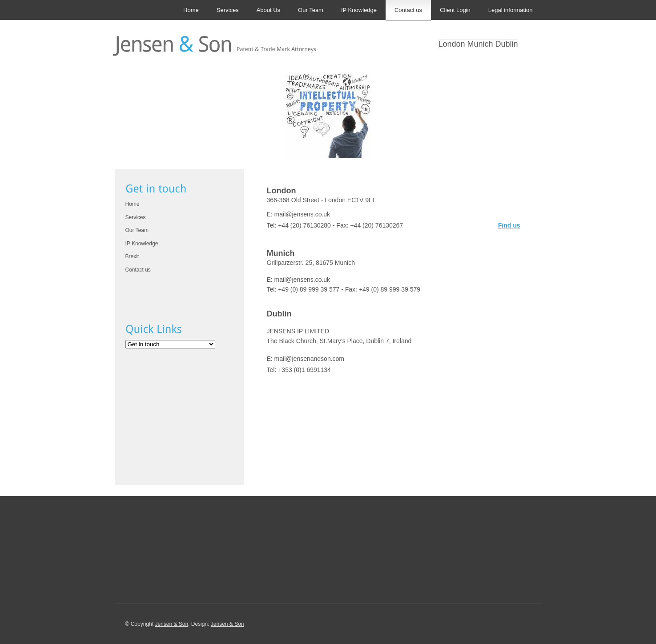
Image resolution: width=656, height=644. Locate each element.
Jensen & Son (171, 624)
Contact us (408, 10)
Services (228, 10)
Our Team (311, 10)
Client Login (455, 10)
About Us (268, 10)
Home (191, 10)
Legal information (511, 10)
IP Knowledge (359, 10)
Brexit (132, 256)
